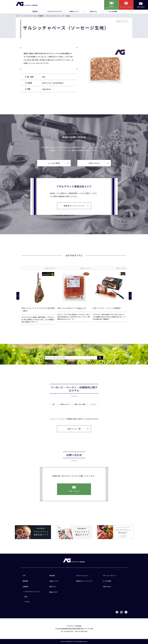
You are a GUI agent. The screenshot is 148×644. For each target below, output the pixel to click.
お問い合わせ (98, 163)
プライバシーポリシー (110, 576)
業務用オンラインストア (76, 206)
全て (54, 409)
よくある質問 (113, 11)
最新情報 (25, 581)
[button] (130, 296)
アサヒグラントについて (55, 11)
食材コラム (93, 11)
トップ (18, 16)
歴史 (26, 597)
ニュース (93, 409)
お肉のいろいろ (65, 409)
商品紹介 (35, 11)
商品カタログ (53, 592)
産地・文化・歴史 (80, 409)
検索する (100, 358)
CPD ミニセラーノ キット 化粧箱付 (107, 308)
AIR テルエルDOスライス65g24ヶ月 (72, 308)
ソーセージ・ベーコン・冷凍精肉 (33, 16)
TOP (24, 576)
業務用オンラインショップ (84, 581)
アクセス (27, 602)
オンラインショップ (82, 576)
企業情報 (25, 587)
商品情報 (52, 576)
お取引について (74, 11)
